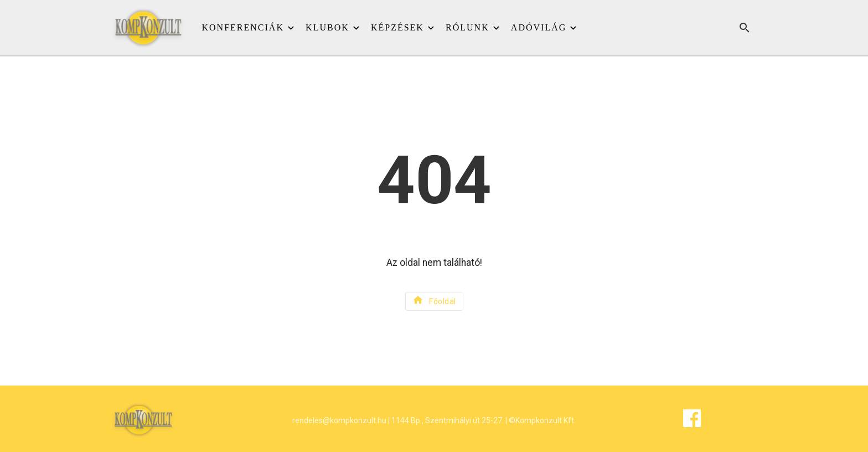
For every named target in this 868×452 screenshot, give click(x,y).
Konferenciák (243, 27)
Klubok (327, 27)
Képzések (397, 27)
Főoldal (434, 300)
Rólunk (467, 27)
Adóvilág (539, 27)
